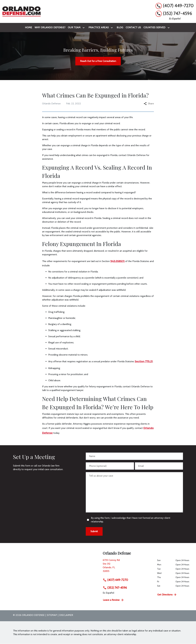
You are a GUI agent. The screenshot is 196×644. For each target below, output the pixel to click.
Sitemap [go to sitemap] (52, 615)
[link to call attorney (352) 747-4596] (175, 14)
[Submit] (94, 531)
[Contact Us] (133, 28)
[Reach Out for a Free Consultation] (98, 61)
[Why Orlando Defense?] (50, 28)
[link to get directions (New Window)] (128, 567)
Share (149, 104)
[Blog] (120, 28)
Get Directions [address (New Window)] (167, 595)
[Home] (28, 28)
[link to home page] (21, 11)
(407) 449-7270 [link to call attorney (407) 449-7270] (115, 580)
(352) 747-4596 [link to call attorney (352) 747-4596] (115, 588)
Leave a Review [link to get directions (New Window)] (113, 600)
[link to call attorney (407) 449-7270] (175, 6)
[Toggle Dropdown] (84, 28)
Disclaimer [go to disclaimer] (66, 615)
